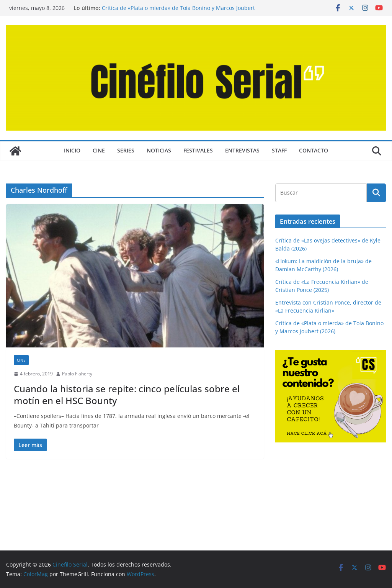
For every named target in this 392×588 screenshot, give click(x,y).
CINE (99, 150)
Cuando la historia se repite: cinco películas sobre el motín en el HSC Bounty (127, 395)
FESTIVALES (198, 150)
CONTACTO (314, 150)
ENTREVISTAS (242, 150)
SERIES (126, 150)
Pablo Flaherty (77, 374)
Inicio (72, 150)
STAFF (279, 150)
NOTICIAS (159, 150)
